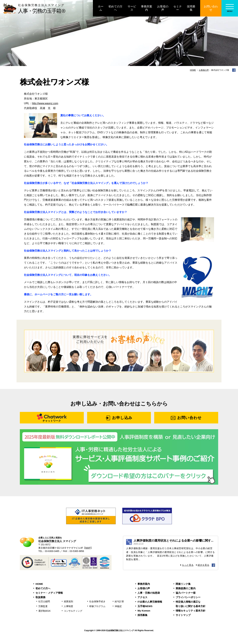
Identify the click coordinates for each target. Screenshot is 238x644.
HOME (39, 584)
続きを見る (203, 565)
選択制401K (45, 611)
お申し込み (122, 418)
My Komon (144, 611)
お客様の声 (163, 8)
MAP (88, 548)
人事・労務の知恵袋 (149, 593)
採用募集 (191, 8)
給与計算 (119, 601)
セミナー (178, 8)
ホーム (101, 8)
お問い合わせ (211, 8)
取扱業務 (40, 597)
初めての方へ (115, 8)
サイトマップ (183, 615)
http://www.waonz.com (45, 103)
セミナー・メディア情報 (49, 593)
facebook (234, 70)
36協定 (118, 606)
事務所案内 (147, 8)
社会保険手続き (97, 601)
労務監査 (43, 606)
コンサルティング (73, 611)
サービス (132, 8)
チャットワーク (52, 421)
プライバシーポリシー (188, 597)
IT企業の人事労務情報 (150, 602)
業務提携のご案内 (186, 588)
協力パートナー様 (186, 593)
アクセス (142, 597)
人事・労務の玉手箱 (27, 9)
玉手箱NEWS (145, 606)
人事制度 (68, 606)
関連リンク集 (183, 584)
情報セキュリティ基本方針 (191, 611)
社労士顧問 (44, 601)
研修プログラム (97, 606)
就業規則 (68, 601)
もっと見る (188, 565)
